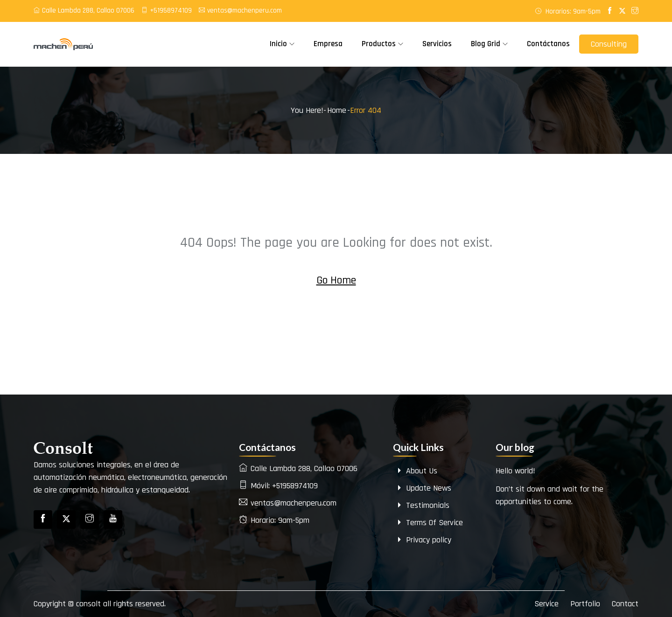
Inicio (278, 44)
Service (546, 604)
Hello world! (515, 471)
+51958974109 (167, 10)
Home (337, 110)
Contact (625, 604)
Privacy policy (423, 540)
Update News (423, 488)
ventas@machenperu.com (240, 10)
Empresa (328, 44)
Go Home (336, 280)
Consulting (609, 44)
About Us (416, 471)
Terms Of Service (429, 523)
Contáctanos (548, 44)
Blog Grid (486, 44)
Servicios (437, 44)
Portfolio (585, 604)
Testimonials (422, 505)
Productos (379, 44)
